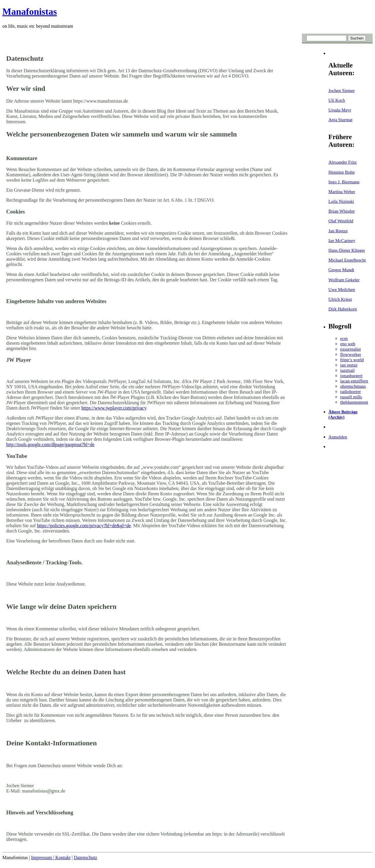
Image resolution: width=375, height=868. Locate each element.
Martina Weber (342, 191)
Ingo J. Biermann (344, 182)
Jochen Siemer (342, 90)
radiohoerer (351, 391)
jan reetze (349, 365)
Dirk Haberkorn (343, 309)
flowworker (351, 354)
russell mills (351, 397)
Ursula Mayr (340, 110)
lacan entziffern (354, 381)
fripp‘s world (352, 360)
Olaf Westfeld (341, 221)
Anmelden (338, 437)
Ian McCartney (342, 240)
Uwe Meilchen (342, 289)
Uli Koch (337, 100)
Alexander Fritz (343, 162)
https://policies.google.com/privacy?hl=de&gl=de (84, 526)
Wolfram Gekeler (344, 280)
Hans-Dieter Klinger (347, 250)
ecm (344, 338)
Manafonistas (30, 11)
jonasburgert (351, 375)
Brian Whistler (342, 211)
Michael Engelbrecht (347, 260)
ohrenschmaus (353, 386)
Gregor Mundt (341, 270)
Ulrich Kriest (340, 299)
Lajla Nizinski (341, 201)
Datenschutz (85, 858)
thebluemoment (354, 402)
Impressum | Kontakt (51, 858)
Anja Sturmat (340, 120)
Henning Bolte (342, 172)
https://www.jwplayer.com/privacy (114, 408)
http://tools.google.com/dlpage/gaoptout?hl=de (50, 444)
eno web (348, 344)
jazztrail (347, 370)
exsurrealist (351, 349)
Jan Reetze (338, 231)
